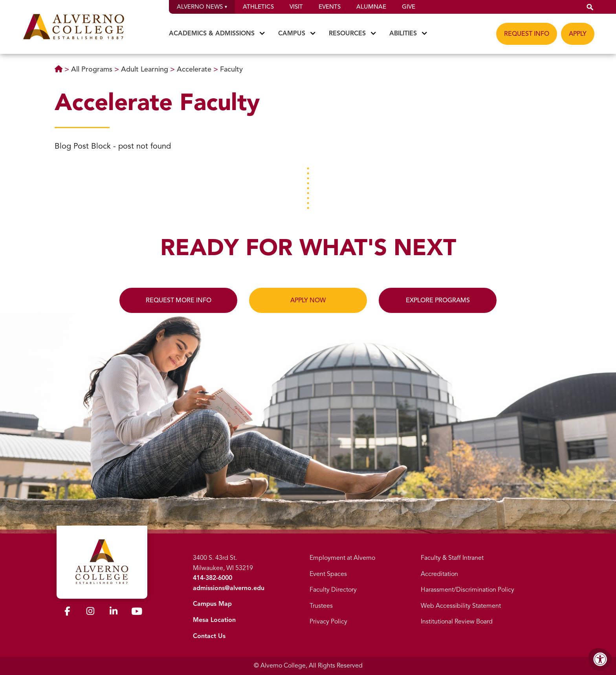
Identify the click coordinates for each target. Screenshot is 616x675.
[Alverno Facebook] (67, 612)
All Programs (93, 69)
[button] (590, 7)
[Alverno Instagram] (90, 612)
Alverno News (202, 7)
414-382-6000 (213, 578)
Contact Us (209, 636)
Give (409, 7)
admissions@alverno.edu (229, 588)
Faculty (231, 69)
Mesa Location (214, 620)
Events (330, 7)
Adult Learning (146, 69)
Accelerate (195, 69)
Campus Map (212, 604)
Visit (296, 7)
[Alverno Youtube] (137, 613)
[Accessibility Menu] (600, 659)
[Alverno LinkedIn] (114, 612)
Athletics (258, 7)
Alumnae (371, 7)
